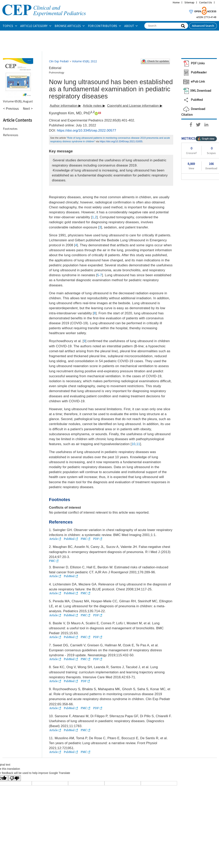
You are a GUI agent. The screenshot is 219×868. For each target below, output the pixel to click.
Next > (28, 108)
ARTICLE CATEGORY (34, 26)
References (11, 135)
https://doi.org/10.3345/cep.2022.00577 (87, 130)
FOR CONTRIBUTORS (103, 26)
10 (134, 444)
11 (138, 444)
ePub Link (193, 81)
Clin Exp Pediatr (59, 61)
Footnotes (10, 129)
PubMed (192, 100)
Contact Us (206, 2)
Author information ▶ (65, 106)
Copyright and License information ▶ (135, 106)
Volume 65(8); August (18, 101)
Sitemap (189, 2)
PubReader (194, 72)
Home (176, 2)
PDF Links (193, 63)
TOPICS (8, 26)
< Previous (11, 108)
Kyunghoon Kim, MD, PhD (70, 113)
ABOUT (129, 26)
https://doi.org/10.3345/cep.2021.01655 (121, 141)
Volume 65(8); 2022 (84, 61)
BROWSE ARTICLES (68, 26)
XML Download (196, 90)
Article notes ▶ (94, 106)
